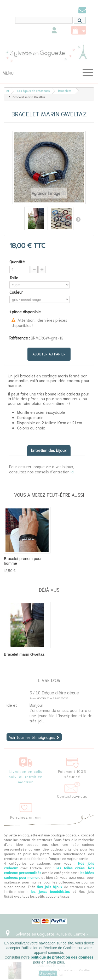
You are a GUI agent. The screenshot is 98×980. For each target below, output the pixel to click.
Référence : (20, 338)
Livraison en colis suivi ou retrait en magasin (26, 777)
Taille (14, 277)
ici (72, 472)
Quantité (17, 262)
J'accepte (48, 973)
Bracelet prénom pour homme (23, 561)
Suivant (78, 219)
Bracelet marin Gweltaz (24, 654)
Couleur (17, 292)
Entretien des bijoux (49, 450)
